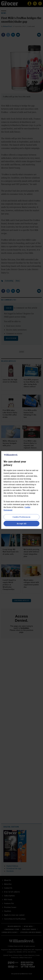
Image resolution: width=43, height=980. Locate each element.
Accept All (22, 524)
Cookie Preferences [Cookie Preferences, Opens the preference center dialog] (21, 517)
